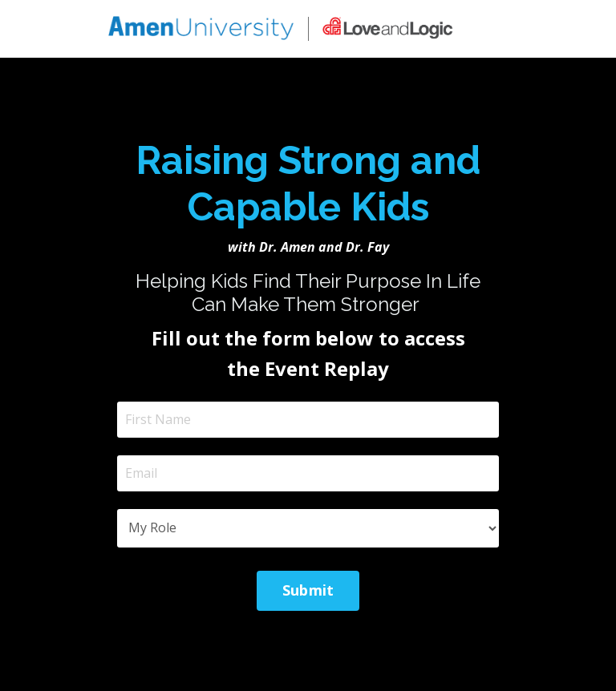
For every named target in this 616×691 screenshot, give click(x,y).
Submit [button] (308, 590)
